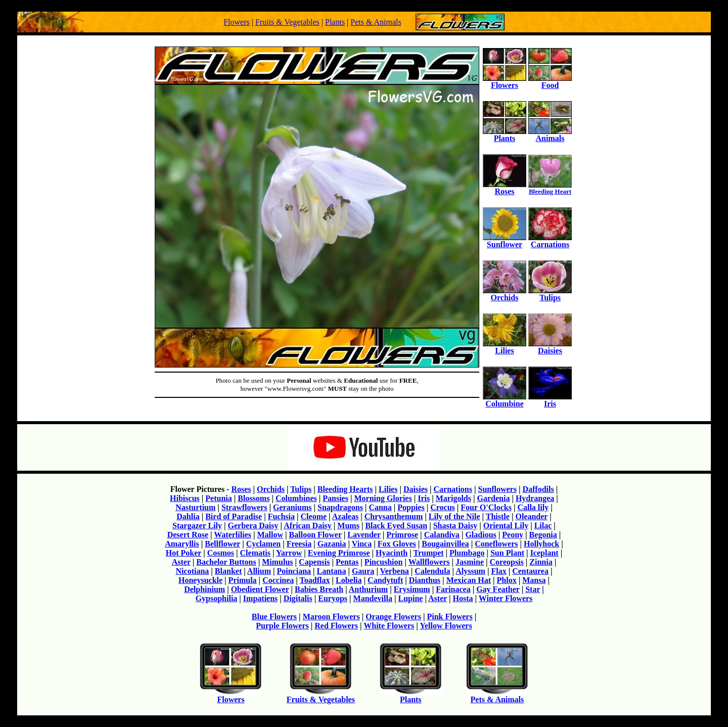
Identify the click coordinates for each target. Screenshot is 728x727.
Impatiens (260, 598)
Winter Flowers (506, 598)
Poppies (411, 507)
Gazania (332, 544)
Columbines (296, 498)
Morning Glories (383, 498)
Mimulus (277, 562)
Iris (550, 400)
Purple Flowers (282, 626)
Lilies (505, 347)
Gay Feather (498, 589)
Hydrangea (535, 498)
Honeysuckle (200, 580)
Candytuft (385, 580)
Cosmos (221, 553)
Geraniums (292, 507)
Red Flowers (336, 626)
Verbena (395, 571)
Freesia (299, 544)
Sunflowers (497, 489)
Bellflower (222, 544)
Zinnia (541, 562)
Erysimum (412, 589)
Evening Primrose (339, 553)
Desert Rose (188, 535)
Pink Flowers (449, 617)
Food (550, 82)
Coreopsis (507, 562)
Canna (380, 507)
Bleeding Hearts (345, 489)
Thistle (498, 516)
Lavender (364, 535)
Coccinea (278, 580)
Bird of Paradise (234, 516)
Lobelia (349, 580)
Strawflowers (244, 507)
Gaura (363, 571)
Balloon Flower (315, 535)
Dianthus (425, 580)
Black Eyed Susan (396, 526)
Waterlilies (233, 535)
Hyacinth (392, 553)
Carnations (550, 241)
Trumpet (428, 553)
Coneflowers (496, 544)
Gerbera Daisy (253, 526)
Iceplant (544, 553)
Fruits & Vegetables (287, 22)
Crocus (443, 507)
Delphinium (204, 589)
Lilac (543, 526)
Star (533, 589)
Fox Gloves (397, 544)
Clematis (255, 553)
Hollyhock (541, 544)
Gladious (481, 535)
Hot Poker (184, 553)
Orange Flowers (393, 617)
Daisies (550, 347)
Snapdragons (340, 507)
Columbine (505, 400)
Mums (348, 526)
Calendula (432, 571)
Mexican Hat (469, 580)
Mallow (270, 535)
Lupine (410, 598)
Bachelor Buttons (226, 562)
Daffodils (538, 489)
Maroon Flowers (331, 617)
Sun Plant (507, 553)
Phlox (507, 580)
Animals (550, 135)
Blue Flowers (274, 617)
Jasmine (470, 562)
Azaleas (345, 516)
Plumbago (467, 553)
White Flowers (389, 626)
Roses (505, 188)
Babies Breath (319, 589)
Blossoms (254, 498)
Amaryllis (182, 544)
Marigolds (453, 498)
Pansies (335, 498)
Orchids (505, 294)
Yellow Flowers (446, 626)
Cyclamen (263, 544)
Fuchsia (281, 516)
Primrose (402, 535)
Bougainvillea (445, 544)
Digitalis (298, 598)
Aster (181, 562)
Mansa (534, 580)
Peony (513, 535)
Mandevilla (373, 598)
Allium (259, 571)
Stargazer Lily (197, 526)
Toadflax (315, 580)
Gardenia (493, 498)
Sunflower (505, 241)
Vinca (362, 544)
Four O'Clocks (486, 507)
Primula (243, 580)
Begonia (543, 535)
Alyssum (470, 571)
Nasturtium (195, 507)
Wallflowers (429, 562)
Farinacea (453, 589)
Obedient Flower (260, 589)
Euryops (333, 598)
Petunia (218, 498)
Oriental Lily (506, 526)
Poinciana (294, 571)
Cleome (314, 516)
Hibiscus (185, 498)
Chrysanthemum (394, 516)
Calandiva (442, 535)
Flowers (237, 22)
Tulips (550, 294)
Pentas (347, 562)
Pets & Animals (376, 22)
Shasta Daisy (456, 526)
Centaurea (530, 571)
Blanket (228, 571)
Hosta (463, 598)
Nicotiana (193, 571)
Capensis (314, 562)
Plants (335, 22)
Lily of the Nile (454, 516)
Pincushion (384, 562)
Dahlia (188, 516)
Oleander (531, 516)
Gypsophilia (217, 598)
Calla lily (533, 507)
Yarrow (289, 553)
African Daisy (308, 526)
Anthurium (368, 589)
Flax (498, 571)
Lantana (332, 571)
